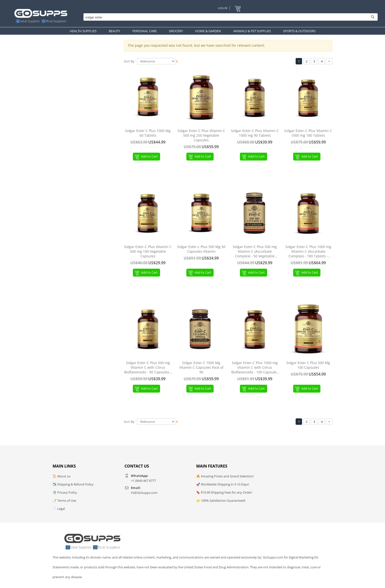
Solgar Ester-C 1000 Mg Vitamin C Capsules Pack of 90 (201, 367)
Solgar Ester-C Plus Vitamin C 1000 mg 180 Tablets (308, 133)
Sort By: (129, 61)
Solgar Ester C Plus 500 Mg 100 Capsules (308, 365)
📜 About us (62, 476)
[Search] (229, 17)
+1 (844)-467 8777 (143, 481)
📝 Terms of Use (64, 500)
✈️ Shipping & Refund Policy (73, 484)
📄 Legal (59, 509)
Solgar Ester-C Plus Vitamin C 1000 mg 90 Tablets (255, 133)
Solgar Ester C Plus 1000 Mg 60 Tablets (148, 133)
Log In (223, 8)
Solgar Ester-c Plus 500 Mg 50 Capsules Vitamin (201, 249)
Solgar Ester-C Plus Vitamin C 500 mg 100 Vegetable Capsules (148, 251)
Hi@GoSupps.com (144, 493)
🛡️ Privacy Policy (65, 492)
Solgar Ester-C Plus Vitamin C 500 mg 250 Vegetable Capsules (201, 135)
